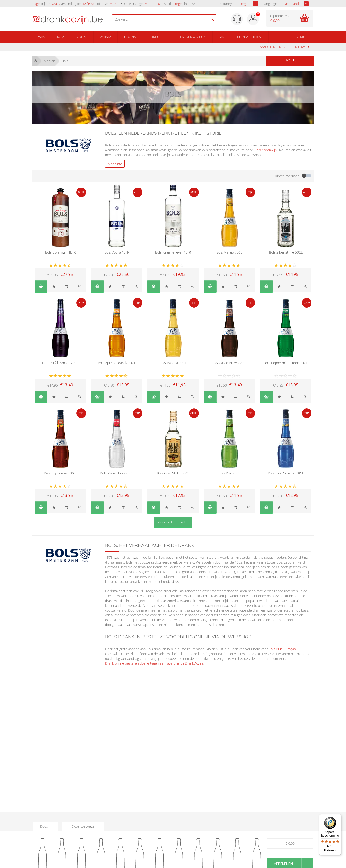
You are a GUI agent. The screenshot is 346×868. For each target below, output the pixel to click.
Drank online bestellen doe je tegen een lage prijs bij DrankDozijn (154, 663)
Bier (278, 37)
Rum (61, 37)
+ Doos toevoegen (83, 826)
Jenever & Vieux (192, 37)
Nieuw (300, 47)
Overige (301, 37)
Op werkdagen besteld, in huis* (160, 4)
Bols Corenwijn (266, 150)
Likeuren (158, 37)
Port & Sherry (249, 37)
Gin (221, 37)
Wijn (42, 37)
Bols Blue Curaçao (282, 649)
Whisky (106, 37)
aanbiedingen (271, 47)
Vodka (82, 37)
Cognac (131, 37)
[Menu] (338, 817)
